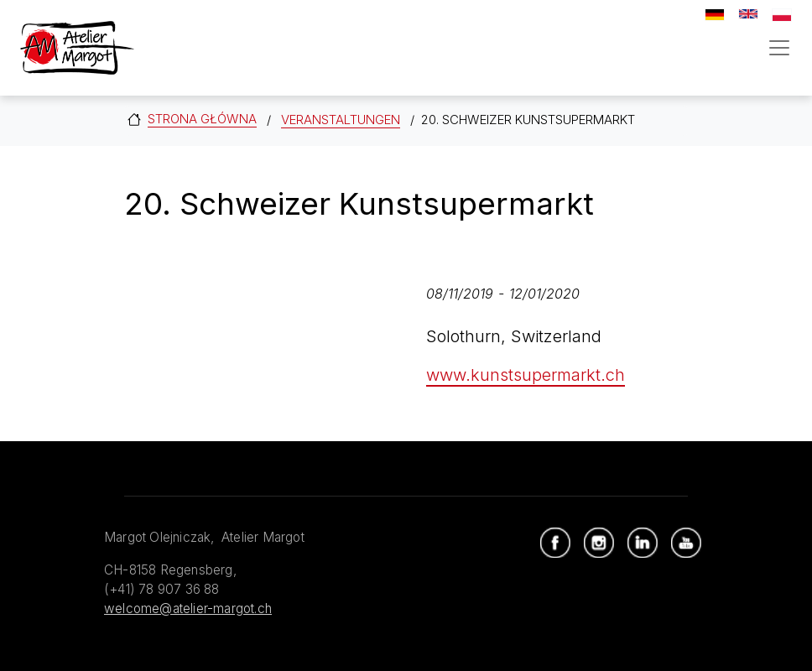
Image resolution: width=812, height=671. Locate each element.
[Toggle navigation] (779, 48)
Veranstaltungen (341, 120)
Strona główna (202, 119)
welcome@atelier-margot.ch (188, 609)
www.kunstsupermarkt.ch (526, 375)
